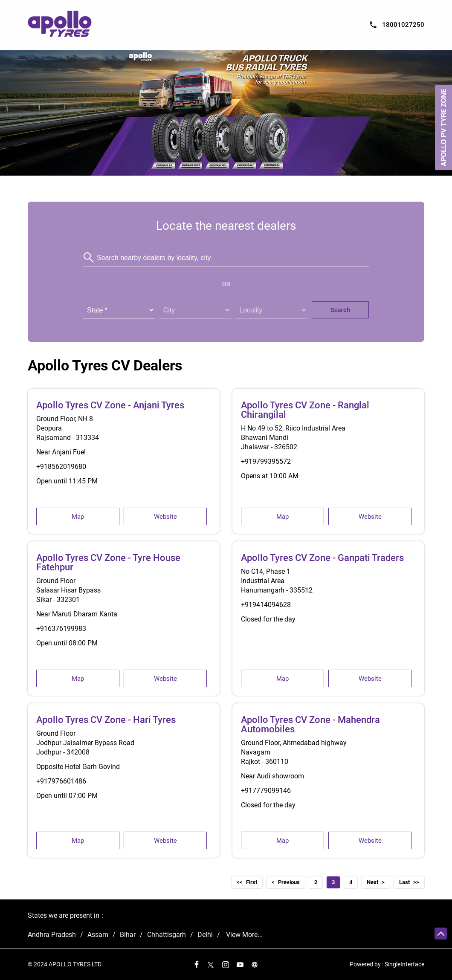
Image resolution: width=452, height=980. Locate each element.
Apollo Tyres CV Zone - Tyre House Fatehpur (108, 562)
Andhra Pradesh (52, 935)
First (252, 882)
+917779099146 (266, 791)
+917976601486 (61, 781)
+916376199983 (61, 629)
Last (404, 882)
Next (372, 882)
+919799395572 (266, 461)
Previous (289, 882)
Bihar (128, 935)
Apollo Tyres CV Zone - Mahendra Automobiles (310, 724)
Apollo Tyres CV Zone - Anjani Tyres (110, 405)
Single (404, 964)
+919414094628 (266, 605)
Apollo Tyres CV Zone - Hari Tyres (106, 720)
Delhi (205, 935)
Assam (98, 935)
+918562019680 (61, 467)
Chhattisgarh (167, 935)
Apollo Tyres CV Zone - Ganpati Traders (322, 558)
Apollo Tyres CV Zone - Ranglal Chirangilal (305, 410)
